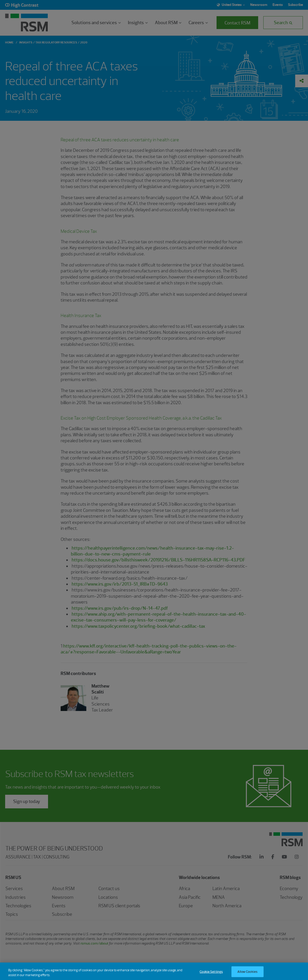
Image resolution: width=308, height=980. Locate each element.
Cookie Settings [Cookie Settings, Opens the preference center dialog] (211, 974)
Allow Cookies (247, 974)
